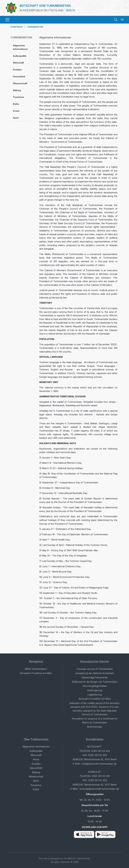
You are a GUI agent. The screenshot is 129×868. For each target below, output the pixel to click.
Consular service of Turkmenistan (95, 669)
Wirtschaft (18, 63)
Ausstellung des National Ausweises (95, 673)
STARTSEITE (17, 27)
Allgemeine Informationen (20, 47)
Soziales (17, 70)
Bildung (17, 90)
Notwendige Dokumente (95, 677)
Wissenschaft (20, 83)
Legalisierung (95, 694)
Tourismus (18, 97)
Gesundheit (19, 76)
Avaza (16, 111)
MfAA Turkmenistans (36, 669)
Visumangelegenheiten (95, 686)
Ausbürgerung (95, 690)
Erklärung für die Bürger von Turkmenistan (95, 682)
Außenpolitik (20, 56)
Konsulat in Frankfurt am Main (36, 673)
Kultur (16, 104)
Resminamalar (95, 727)
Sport (16, 118)
